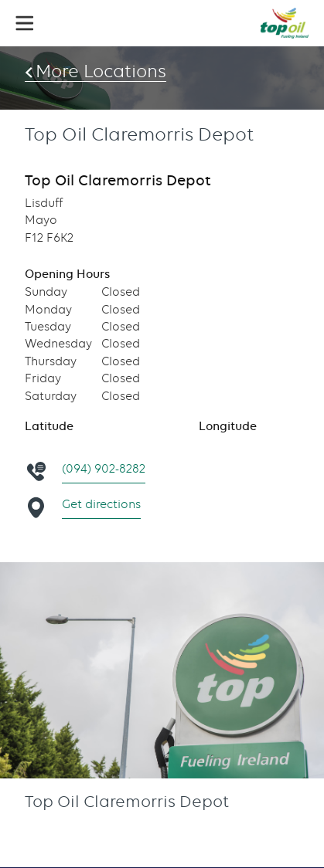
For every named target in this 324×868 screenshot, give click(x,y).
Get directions (101, 504)
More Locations (101, 71)
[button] (25, 23)
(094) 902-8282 (104, 469)
